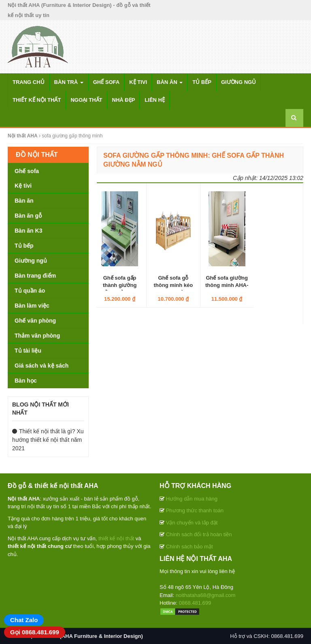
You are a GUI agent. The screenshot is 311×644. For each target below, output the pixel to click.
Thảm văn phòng (37, 336)
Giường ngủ (239, 82)
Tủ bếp (202, 82)
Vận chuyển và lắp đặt (192, 523)
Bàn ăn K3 (28, 231)
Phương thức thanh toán (195, 510)
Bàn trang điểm (35, 276)
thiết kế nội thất (116, 538)
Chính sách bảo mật (190, 547)
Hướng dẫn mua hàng (192, 499)
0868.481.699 (195, 603)
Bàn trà (69, 82)
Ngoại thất (86, 100)
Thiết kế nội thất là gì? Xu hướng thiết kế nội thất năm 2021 (48, 440)
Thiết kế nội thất (37, 100)
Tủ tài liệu (28, 351)
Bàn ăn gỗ (28, 216)
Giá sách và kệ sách (42, 366)
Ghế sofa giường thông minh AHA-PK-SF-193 (227, 285)
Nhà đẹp (124, 100)
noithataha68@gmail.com (206, 595)
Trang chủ (29, 82)
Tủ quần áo (30, 291)
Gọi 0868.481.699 (35, 632)
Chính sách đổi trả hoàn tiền (199, 534)
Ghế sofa (107, 82)
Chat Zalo (24, 620)
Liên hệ (155, 100)
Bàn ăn (170, 82)
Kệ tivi (138, 82)
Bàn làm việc (32, 306)
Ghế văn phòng (35, 321)
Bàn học (26, 381)
